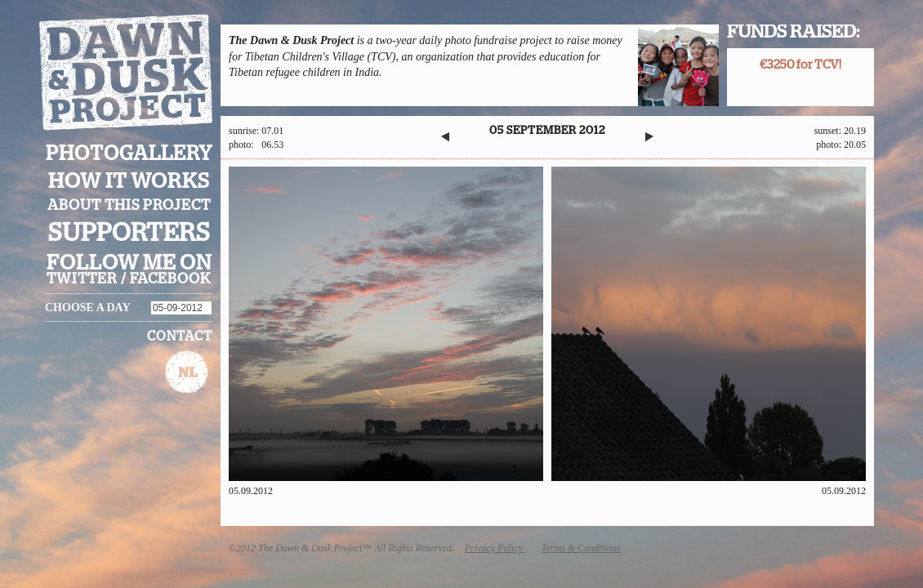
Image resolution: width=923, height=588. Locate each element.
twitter (82, 279)
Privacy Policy (495, 548)
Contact (180, 336)
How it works (129, 181)
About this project (129, 206)
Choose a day (88, 307)
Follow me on (129, 263)
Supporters (129, 233)
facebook (170, 279)
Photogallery (129, 154)
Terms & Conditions (581, 548)
